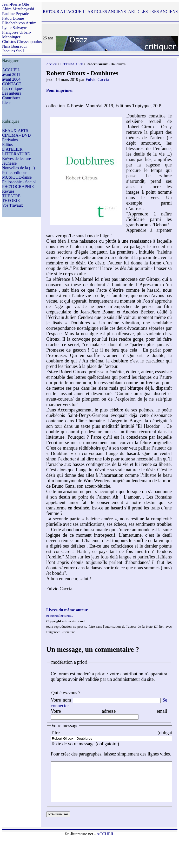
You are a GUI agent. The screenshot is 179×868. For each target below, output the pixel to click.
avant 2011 (11, 75)
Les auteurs (12, 93)
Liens (7, 103)
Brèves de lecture (16, 159)
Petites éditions (15, 173)
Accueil (51, 64)
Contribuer (11, 98)
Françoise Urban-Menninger (17, 35)
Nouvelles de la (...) (18, 168)
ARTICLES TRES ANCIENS (153, 12)
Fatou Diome (13, 18)
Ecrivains (10, 140)
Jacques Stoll (13, 51)
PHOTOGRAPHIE (18, 187)
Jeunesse (9, 163)
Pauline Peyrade (16, 14)
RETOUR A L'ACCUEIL (64, 12)
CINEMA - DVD (16, 135)
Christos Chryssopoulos (22, 42)
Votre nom (61, 700)
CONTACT (12, 84)
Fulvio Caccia (97, 79)
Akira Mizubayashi (18, 9)
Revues (8, 191)
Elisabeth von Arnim (19, 23)
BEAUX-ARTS (15, 131)
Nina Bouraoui (14, 46)
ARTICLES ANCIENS (107, 12)
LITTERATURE (16, 154)
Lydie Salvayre (15, 28)
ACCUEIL (11, 70)
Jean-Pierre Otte (16, 4)
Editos (7, 145)
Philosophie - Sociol (19, 182)
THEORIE (11, 201)
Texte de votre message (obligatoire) (85, 744)
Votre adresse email (109, 711)
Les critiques (13, 89)
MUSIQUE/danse (17, 177)
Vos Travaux (12, 205)
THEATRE (11, 196)
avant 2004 (11, 79)
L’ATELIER (12, 149)
